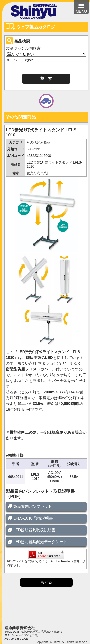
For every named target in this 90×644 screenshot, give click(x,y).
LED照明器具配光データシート (40, 542)
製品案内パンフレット (33, 506)
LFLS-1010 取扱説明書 (33, 518)
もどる (46, 582)
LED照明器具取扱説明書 (34, 530)
